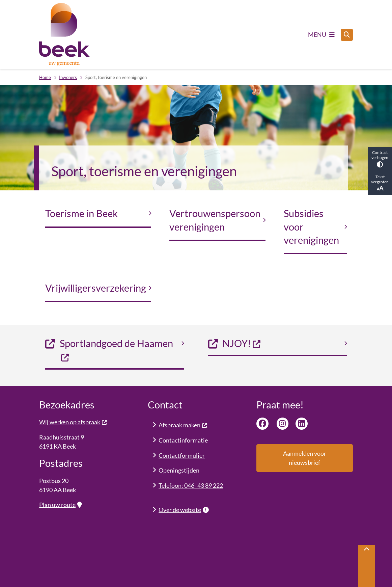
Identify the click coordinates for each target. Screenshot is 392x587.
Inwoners (68, 77)
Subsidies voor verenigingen (311, 227)
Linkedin (302, 424)
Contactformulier (182, 455)
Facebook (262, 424)
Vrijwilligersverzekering (96, 288)
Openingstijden (179, 470)
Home (45, 77)
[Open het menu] (321, 35)
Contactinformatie (183, 440)
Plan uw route (60, 505)
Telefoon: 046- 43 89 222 (191, 485)
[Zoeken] (347, 34)
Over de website (184, 510)
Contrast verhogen (380, 159)
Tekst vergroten (380, 183)
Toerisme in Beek (81, 213)
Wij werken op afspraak (73, 422)
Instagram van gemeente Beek (283, 424)
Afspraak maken (183, 425)
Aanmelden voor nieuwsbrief (305, 458)
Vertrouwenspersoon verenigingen (215, 220)
